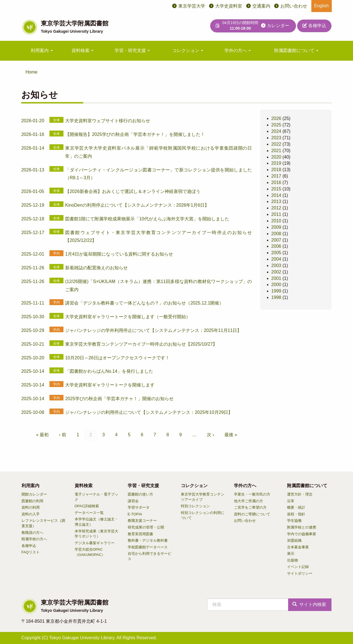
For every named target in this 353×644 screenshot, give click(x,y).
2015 (276, 189)
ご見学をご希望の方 (250, 507)
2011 (276, 214)
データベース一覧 (89, 513)
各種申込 (314, 26)
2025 (276, 125)
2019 (276, 163)
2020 (276, 157)
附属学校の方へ (34, 539)
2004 (276, 259)
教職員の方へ (32, 533)
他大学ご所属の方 (248, 501)
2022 (276, 144)
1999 (276, 291)
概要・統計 (296, 507)
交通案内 (261, 6)
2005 (276, 253)
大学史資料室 (229, 6)
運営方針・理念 (300, 494)
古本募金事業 (298, 547)
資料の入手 (31, 514)
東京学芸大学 (192, 6)
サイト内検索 (309, 604)
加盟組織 (294, 540)
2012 (276, 208)
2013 (276, 201)
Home (31, 72)
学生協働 (294, 521)
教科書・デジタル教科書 (148, 540)
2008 (276, 234)
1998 (276, 297)
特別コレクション (195, 506)
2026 (276, 118)
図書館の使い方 (140, 494)
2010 (276, 221)
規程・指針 (296, 514)
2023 (276, 138)
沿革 (291, 501)
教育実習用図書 (140, 534)
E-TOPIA (135, 514)
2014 (276, 195)
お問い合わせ (294, 6)
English (321, 6)
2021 (276, 151)
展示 (291, 554)
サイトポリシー (300, 573)
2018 (276, 170)
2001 (276, 278)
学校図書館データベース (148, 547)
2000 (276, 285)
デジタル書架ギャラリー (95, 543)
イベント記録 (298, 567)
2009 (276, 227)
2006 (276, 246)
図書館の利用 (32, 501)
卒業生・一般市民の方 (252, 494)
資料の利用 (31, 507)
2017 (276, 176)
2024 (276, 131)
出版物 (292, 560)
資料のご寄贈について (252, 514)
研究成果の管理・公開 (146, 527)
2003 (276, 266)
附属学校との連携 (302, 527)
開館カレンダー (34, 494)
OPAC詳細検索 (87, 506)
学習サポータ (139, 507)
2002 (276, 272)
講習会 (133, 501)
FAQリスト (31, 552)
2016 (276, 182)
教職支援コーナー (142, 521)
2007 (276, 240)
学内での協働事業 (302, 534)
